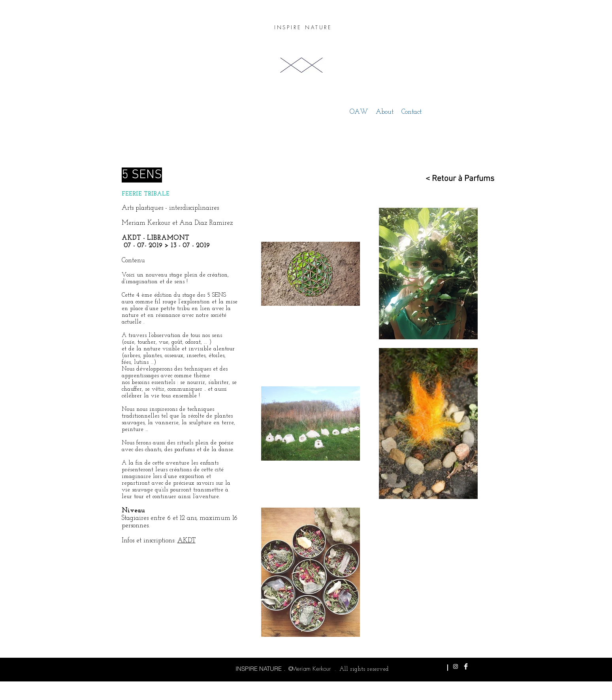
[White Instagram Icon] (456, 666)
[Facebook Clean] (466, 666)
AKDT (186, 541)
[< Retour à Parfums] (456, 179)
